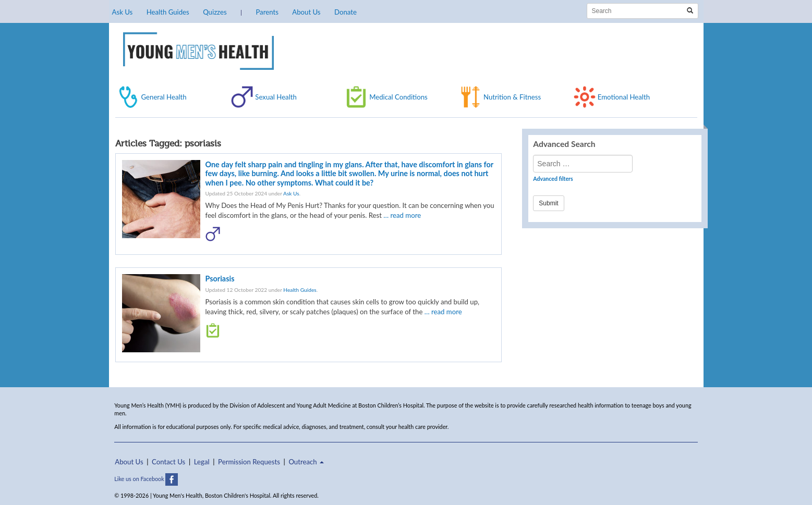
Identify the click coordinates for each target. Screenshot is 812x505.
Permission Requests (249, 462)
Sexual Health (276, 97)
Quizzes (215, 12)
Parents (267, 12)
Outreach (306, 462)
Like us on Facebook (146, 479)
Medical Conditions (398, 97)
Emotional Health (624, 97)
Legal (202, 462)
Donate (346, 12)
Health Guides (168, 12)
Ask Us (123, 12)
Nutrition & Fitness (512, 97)
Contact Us (168, 462)
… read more (402, 215)
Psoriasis (220, 279)
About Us (306, 12)
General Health (164, 97)
